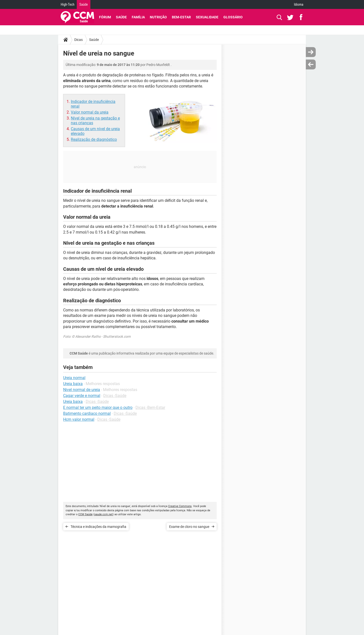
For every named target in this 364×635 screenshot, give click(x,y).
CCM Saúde (85, 514)
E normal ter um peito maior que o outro (98, 408)
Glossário (233, 17)
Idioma (299, 4)
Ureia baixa (73, 402)
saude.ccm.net (104, 514)
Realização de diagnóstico (94, 139)
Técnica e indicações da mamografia (98, 527)
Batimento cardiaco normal (87, 413)
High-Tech (67, 4)
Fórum (105, 17)
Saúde (83, 4)
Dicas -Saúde (115, 396)
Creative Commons (180, 506)
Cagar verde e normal (82, 396)
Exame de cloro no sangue (189, 527)
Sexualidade (207, 17)
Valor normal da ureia (90, 112)
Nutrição (158, 17)
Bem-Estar (181, 17)
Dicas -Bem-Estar (150, 408)
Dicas (78, 40)
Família (138, 17)
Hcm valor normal (79, 419)
